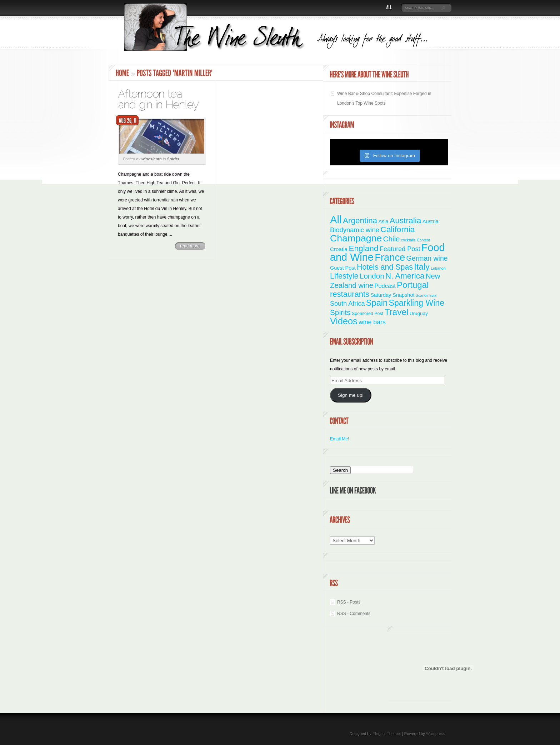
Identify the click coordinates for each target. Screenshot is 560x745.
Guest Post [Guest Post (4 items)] (343, 268)
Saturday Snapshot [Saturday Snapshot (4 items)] (392, 295)
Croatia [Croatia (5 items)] (339, 249)
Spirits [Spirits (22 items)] (340, 312)
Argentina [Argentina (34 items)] (360, 221)
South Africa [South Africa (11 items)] (347, 304)
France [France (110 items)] (390, 257)
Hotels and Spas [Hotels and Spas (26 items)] (385, 267)
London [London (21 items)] (372, 276)
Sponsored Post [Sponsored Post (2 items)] (367, 314)
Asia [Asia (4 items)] (383, 221)
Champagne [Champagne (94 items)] (356, 238)
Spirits (173, 159)
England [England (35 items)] (363, 248)
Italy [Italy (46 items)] (422, 267)
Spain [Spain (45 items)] (377, 303)
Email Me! (339, 439)
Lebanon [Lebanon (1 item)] (438, 268)
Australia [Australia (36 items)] (406, 220)
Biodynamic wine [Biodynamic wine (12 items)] (355, 230)
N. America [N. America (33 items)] (405, 276)
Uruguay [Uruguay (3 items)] (419, 313)
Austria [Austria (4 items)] (431, 221)
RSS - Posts (349, 602)
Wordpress (436, 734)
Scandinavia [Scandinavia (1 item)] (426, 295)
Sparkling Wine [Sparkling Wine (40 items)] (417, 303)
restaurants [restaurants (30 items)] (350, 294)
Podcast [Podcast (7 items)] (385, 286)
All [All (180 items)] (336, 219)
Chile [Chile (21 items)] (392, 239)
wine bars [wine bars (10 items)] (372, 322)
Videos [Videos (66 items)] (344, 321)
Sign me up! (351, 395)
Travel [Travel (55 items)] (396, 312)
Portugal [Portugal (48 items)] (413, 285)
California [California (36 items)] (397, 229)
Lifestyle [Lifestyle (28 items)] (344, 276)
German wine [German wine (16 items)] (427, 258)
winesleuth (152, 159)
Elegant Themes (387, 734)
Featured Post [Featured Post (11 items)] (400, 249)
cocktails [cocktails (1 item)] (408, 240)
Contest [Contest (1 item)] (423, 240)
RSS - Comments (354, 614)
